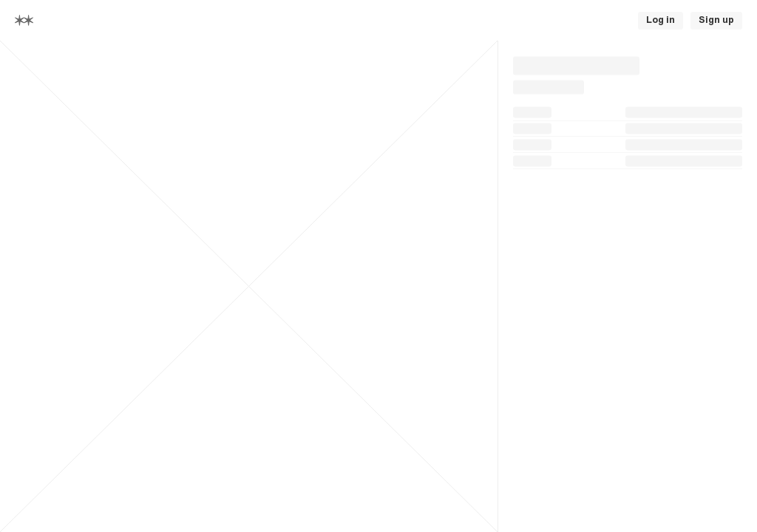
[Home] (24, 20)
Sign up (716, 20)
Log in (661, 20)
